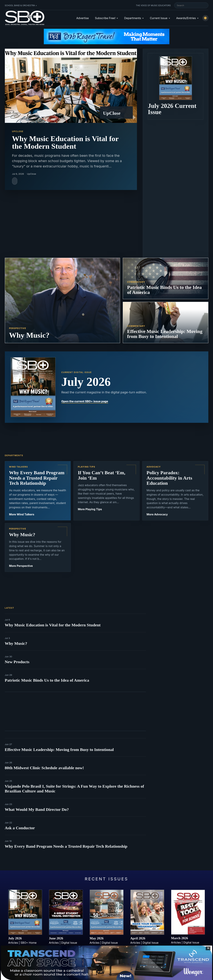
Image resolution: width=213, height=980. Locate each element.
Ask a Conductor (20, 828)
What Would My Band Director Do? (37, 809)
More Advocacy (157, 514)
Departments (133, 18)
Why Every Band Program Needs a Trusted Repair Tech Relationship (66, 846)
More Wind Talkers (22, 514)
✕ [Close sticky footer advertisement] (208, 948)
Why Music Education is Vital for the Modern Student (53, 625)
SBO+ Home (29, 943)
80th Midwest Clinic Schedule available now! (44, 768)
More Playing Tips (90, 509)
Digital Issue (69, 943)
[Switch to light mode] (205, 18)
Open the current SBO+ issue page (85, 401)
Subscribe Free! (105, 18)
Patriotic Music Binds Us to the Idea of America (47, 680)
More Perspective (21, 566)
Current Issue (159, 18)
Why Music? (16, 643)
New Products (17, 662)
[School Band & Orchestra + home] (25, 18)
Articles (13, 943)
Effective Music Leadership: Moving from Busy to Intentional (59, 750)
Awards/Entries (186, 18)
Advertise (82, 18)
